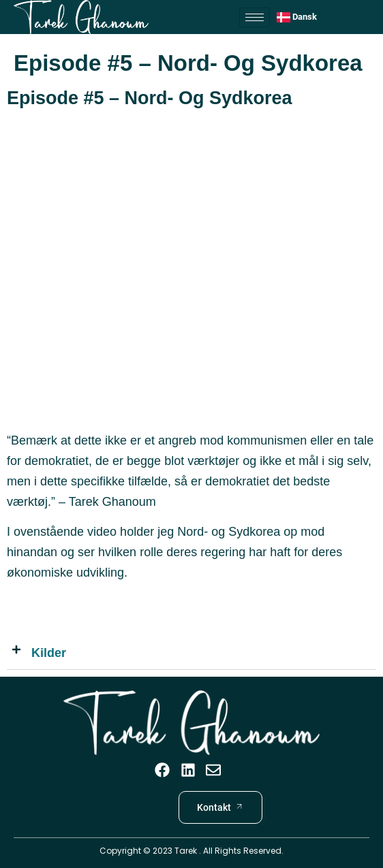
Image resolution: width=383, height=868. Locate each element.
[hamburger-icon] (255, 17)
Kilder (49, 653)
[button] (191, 653)
